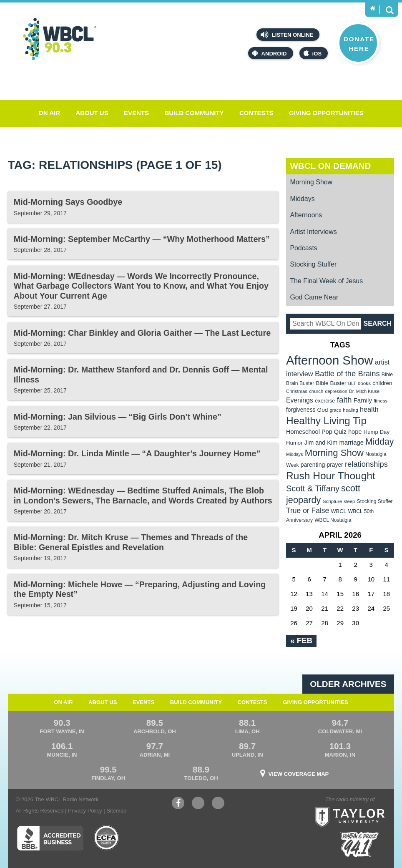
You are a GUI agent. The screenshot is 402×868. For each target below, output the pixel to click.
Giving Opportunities (326, 113)
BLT (352, 383)
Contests (256, 113)
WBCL (338, 511)
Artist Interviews (313, 232)
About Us (92, 113)
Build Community (194, 113)
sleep (349, 501)
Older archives (348, 684)
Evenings (300, 400)
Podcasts (303, 248)
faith (344, 400)
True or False (308, 511)
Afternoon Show (330, 360)
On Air (49, 113)
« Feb (301, 640)
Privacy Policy (85, 811)
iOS (313, 53)
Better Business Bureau (50, 838)
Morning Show (311, 182)
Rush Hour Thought (331, 476)
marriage (351, 443)
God (323, 410)
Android (269, 53)
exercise (325, 401)
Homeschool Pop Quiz (316, 432)
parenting (313, 465)
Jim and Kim (321, 443)
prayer (335, 465)
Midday (379, 442)
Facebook (178, 804)
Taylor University (367, 807)
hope (355, 432)
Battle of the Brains (347, 374)
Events (136, 113)
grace (335, 410)
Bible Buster (331, 383)
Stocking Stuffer (313, 264)
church (316, 391)
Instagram (218, 804)
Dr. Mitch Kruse (364, 391)
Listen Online (287, 35)
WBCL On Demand (330, 166)
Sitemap (116, 811)
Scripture (333, 501)
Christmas (297, 391)
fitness (381, 401)
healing (350, 410)
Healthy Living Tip (326, 421)
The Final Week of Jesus (326, 281)
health (369, 409)
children (382, 383)
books (364, 383)
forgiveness (301, 410)
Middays (302, 199)
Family (363, 400)
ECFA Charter (107, 838)
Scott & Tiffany (313, 488)
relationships (366, 464)
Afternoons (306, 215)
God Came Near (314, 297)
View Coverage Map (299, 774)
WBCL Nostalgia (333, 520)
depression (336, 391)
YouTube (198, 804)
